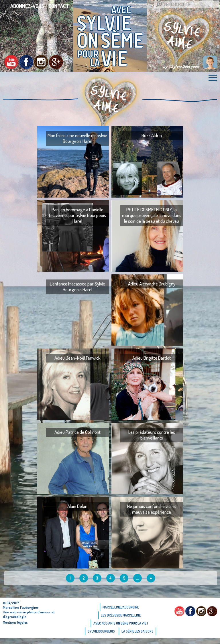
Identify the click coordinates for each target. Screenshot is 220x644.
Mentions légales (15, 622)
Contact (59, 6)
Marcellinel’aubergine (121, 607)
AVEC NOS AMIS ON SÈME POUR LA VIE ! (121, 623)
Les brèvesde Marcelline (121, 615)
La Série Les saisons (137, 631)
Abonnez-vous (27, 6)
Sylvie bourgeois (101, 631)
